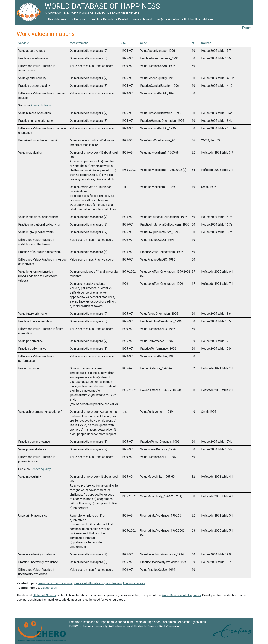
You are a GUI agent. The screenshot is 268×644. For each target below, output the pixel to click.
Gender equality (41, 469)
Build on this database (198, 19)
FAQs (160, 19)
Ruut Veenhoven (170, 626)
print (247, 28)
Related (123, 19)
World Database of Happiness (181, 595)
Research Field (142, 19)
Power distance (41, 105)
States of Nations (44, 595)
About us (174, 19)
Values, (45, 588)
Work (54, 588)
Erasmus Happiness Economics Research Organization (170, 622)
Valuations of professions (55, 583)
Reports (108, 19)
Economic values (134, 583)
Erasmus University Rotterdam (102, 626)
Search (94, 19)
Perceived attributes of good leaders (98, 583)
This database (57, 19)
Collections (78, 19)
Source (206, 43)
